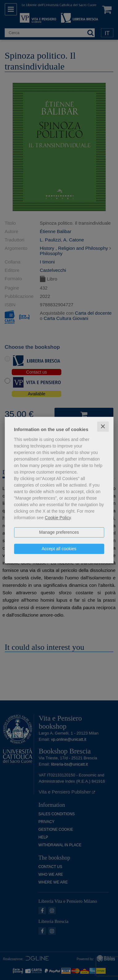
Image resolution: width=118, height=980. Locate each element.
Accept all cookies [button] (59, 549)
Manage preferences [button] (59, 532)
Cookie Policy (58, 518)
